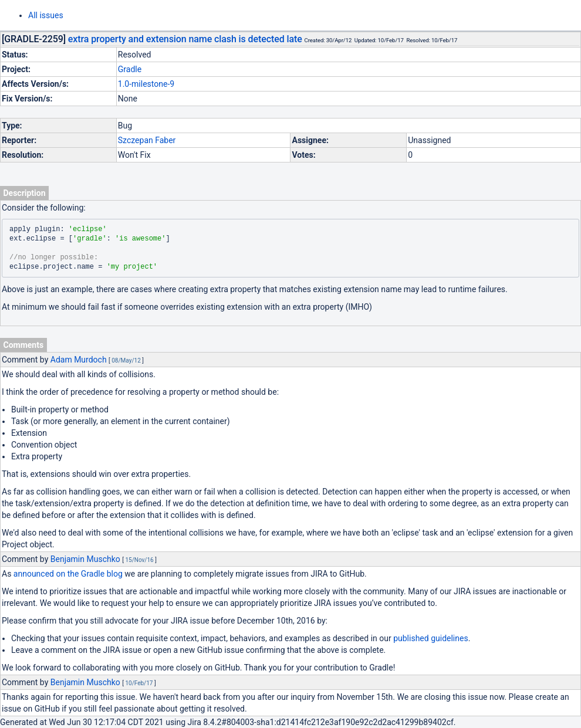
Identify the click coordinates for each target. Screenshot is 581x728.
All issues (46, 15)
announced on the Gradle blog (68, 574)
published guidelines (430, 638)
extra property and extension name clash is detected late (185, 39)
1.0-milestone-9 (146, 84)
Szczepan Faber (147, 140)
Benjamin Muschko (85, 559)
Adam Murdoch (79, 360)
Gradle (130, 69)
